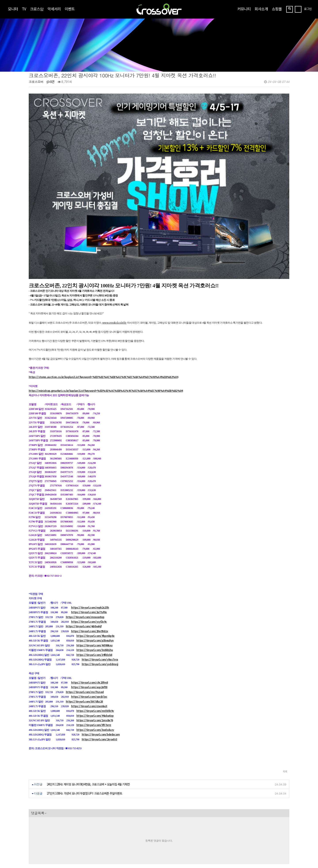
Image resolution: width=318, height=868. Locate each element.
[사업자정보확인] (83, 838)
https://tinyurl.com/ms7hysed (85, 648)
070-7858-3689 (45, 847)
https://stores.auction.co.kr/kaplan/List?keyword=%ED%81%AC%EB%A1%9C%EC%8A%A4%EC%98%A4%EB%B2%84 (103, 333)
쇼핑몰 (277, 9)
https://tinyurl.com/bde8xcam (101, 690)
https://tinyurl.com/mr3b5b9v (95, 667)
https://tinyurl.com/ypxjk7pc (89, 652)
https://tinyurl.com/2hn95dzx (90, 587)
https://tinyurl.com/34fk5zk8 (94, 611)
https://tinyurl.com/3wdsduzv (95, 686)
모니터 (13, 9)
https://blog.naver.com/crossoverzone (81, 853)
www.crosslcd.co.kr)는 (114, 278)
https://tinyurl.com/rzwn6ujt (89, 662)
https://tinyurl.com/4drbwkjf (84, 582)
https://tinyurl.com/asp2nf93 (89, 643)
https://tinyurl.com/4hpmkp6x (96, 592)
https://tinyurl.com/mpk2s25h (90, 563)
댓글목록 (38, 769)
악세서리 (54, 9)
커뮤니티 (244, 9)
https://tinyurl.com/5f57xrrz (94, 681)
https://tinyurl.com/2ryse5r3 (99, 695)
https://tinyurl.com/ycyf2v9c (89, 577)
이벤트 (70, 9)
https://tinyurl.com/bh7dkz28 (84, 657)
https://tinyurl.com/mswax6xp (85, 573)
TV (24, 9)
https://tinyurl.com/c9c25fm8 (90, 638)
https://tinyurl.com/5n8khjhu (95, 606)
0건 (51, 82)
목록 (285, 727)
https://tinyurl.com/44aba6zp (95, 671)
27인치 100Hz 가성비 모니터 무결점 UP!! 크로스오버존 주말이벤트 (84, 749)
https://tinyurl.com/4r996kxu (95, 601)
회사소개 (261, 9)
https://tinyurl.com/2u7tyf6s (89, 568)
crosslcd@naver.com (43, 842)
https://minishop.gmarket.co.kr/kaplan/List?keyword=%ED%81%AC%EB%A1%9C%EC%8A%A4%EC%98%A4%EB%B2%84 (106, 347)
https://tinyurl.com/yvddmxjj (100, 620)
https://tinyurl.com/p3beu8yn (95, 596)
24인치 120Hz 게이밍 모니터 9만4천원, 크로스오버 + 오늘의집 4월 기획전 (88, 740)
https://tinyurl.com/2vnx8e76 (95, 676)
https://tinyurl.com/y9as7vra (100, 615)
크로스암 (37, 9)
